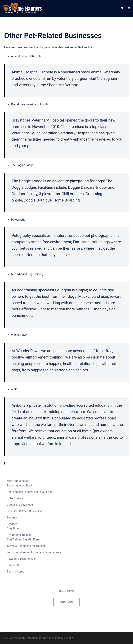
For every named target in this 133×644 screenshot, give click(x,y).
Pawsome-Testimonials (21, 559)
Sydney (68, 638)
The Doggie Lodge (22, 165)
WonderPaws (19, 335)
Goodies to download (20, 505)
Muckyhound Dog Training (27, 274)
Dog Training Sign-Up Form (23, 540)
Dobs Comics (15, 498)
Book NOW (66, 602)
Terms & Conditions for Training (26, 546)
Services (12, 524)
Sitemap (12, 518)
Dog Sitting (14, 528)
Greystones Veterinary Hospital (30, 104)
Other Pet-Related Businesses (25, 511)
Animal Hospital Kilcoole (26, 56)
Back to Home (15, 572)
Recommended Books (20, 486)
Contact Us (14, 565)
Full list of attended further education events (34, 552)
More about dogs (17, 481)
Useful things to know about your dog (30, 492)
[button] (122, 8)
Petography (18, 220)
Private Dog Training (19, 535)
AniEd (15, 389)
